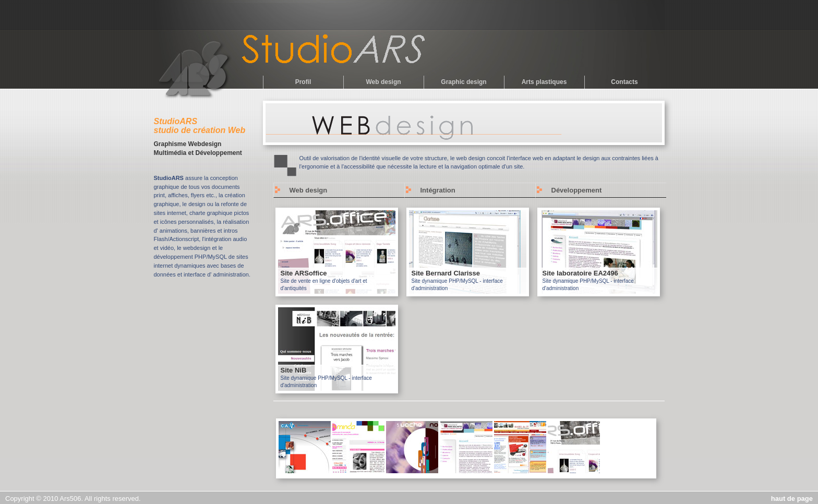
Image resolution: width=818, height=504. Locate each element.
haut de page (792, 499)
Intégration (438, 190)
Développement (577, 190)
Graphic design (464, 82)
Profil (303, 82)
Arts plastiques (544, 82)
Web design (383, 82)
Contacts (624, 82)
